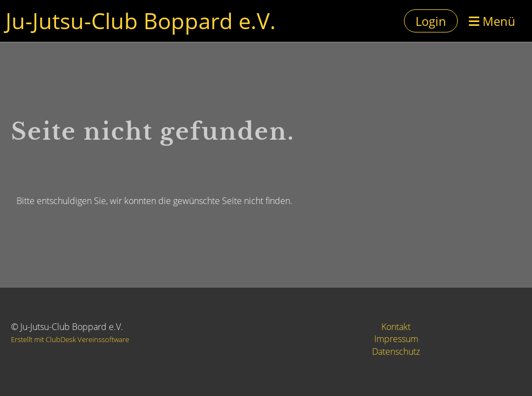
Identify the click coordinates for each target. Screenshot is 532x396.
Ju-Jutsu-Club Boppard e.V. (141, 21)
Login (431, 21)
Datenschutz (396, 351)
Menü (492, 21)
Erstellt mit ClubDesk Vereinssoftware (70, 339)
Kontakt (396, 327)
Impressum (396, 339)
